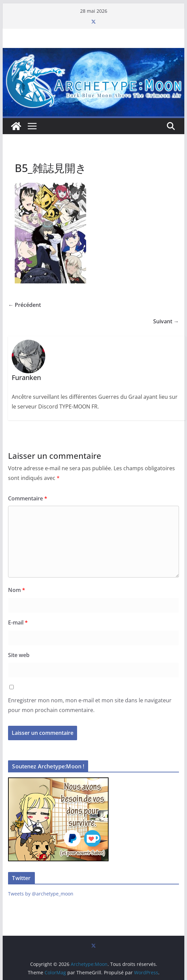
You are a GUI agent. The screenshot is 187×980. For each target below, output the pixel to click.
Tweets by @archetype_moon (41, 894)
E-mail (18, 622)
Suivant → (166, 321)
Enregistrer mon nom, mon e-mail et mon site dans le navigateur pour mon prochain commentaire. (90, 705)
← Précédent (24, 305)
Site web (19, 655)
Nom (17, 590)
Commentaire (28, 498)
